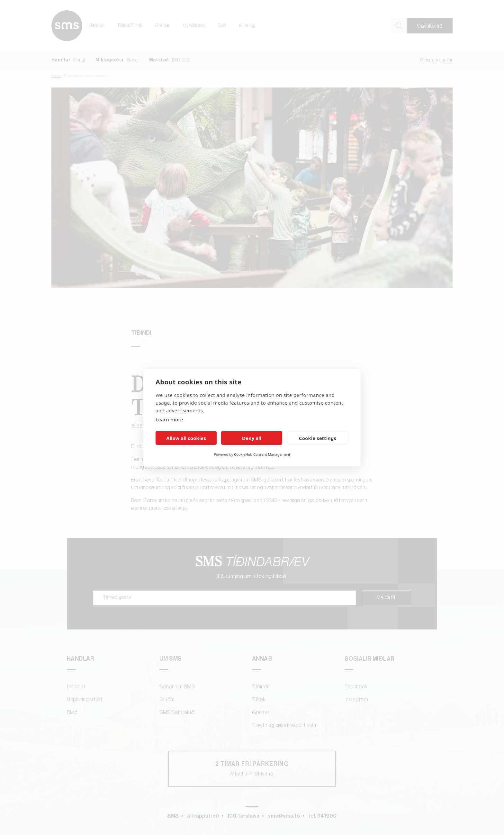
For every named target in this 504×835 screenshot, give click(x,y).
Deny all (252, 438)
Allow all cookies (186, 438)
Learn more (169, 419)
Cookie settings (318, 438)
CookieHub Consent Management (262, 454)
